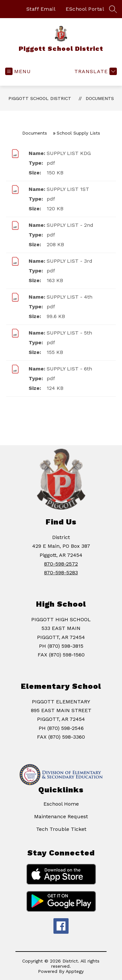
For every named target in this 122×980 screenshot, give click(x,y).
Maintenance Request (61, 816)
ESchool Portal (85, 9)
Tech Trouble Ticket (61, 829)
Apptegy (75, 971)
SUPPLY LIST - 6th (69, 369)
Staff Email (41, 9)
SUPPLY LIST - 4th (70, 297)
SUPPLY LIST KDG (69, 153)
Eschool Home (61, 804)
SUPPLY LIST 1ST (68, 189)
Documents (100, 98)
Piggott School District (40, 98)
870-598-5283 (61, 573)
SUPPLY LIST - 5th (69, 333)
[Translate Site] (95, 71)
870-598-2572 (61, 564)
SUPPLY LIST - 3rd (70, 261)
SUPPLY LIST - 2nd (70, 225)
